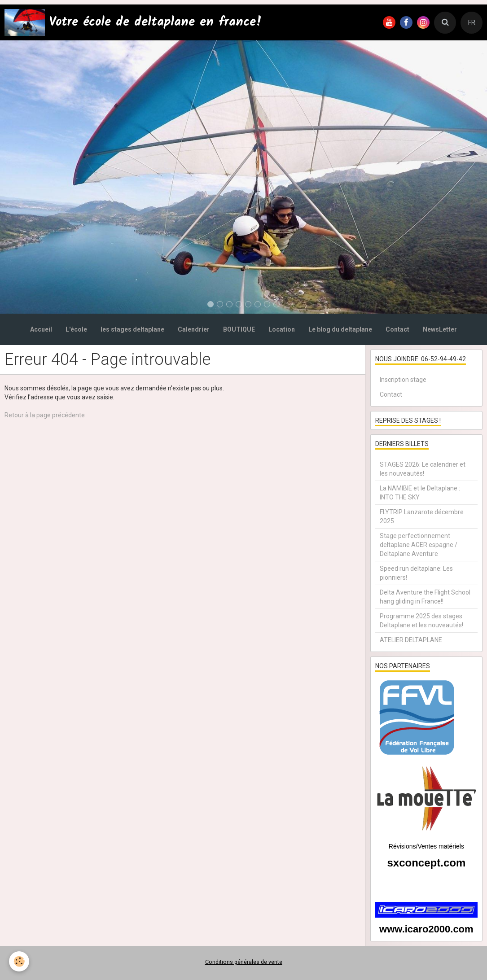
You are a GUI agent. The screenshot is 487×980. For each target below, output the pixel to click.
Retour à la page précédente (45, 415)
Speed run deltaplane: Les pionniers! (416, 573)
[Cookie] (19, 961)
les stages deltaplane (132, 329)
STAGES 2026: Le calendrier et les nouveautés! (423, 469)
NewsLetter (440, 329)
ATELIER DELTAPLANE (411, 640)
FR (472, 22)
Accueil (41, 329)
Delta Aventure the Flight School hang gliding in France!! (425, 597)
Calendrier (194, 329)
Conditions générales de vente (244, 962)
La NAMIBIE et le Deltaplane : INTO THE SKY (420, 493)
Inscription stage (403, 380)
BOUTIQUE (239, 329)
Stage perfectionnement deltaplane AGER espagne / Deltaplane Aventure (419, 545)
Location (282, 329)
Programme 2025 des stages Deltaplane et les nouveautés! (421, 621)
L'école (76, 329)
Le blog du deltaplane (340, 329)
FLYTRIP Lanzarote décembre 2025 (422, 516)
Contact (397, 329)
